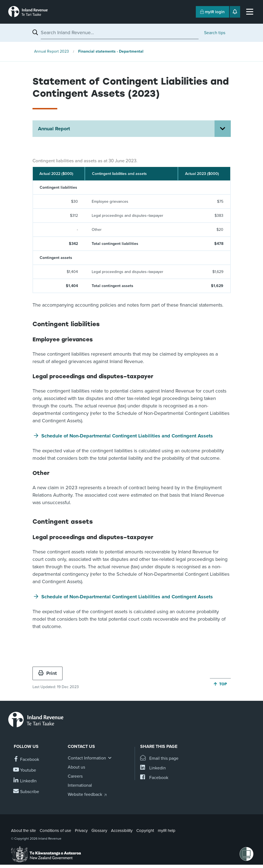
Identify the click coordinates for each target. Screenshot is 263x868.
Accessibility (122, 831)
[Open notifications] (235, 12)
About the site (23, 831)
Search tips (215, 33)
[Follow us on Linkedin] (25, 781)
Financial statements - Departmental (111, 51)
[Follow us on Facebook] (26, 760)
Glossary (99, 831)
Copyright (145, 831)
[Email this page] (159, 759)
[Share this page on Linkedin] (153, 768)
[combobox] (120, 33)
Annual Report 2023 (51, 51)
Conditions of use (55, 831)
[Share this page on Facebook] (154, 778)
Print (48, 673)
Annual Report (54, 129)
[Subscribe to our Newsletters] (26, 792)
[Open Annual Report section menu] (223, 129)
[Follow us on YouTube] (25, 770)
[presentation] (132, 224)
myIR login (212, 12)
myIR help (167, 831)
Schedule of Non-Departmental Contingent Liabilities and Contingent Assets (127, 436)
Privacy (81, 831)
